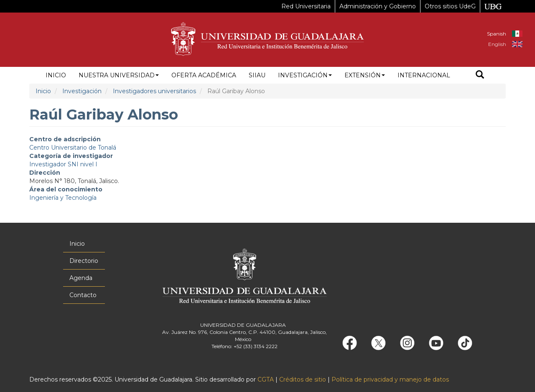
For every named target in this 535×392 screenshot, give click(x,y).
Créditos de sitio (303, 379)
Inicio (56, 75)
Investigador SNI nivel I (63, 164)
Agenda (81, 278)
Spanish (497, 34)
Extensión (365, 75)
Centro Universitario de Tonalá (73, 148)
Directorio (84, 261)
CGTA (266, 379)
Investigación (305, 75)
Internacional (424, 75)
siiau (257, 75)
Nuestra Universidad (119, 75)
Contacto (83, 295)
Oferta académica (204, 75)
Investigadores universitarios (154, 91)
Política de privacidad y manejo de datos (390, 379)
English (497, 44)
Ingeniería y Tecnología (63, 198)
